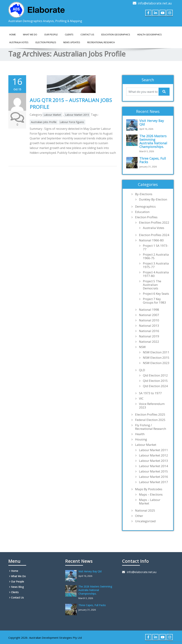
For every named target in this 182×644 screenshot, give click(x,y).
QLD (142, 370)
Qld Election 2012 (155, 375)
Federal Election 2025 (150, 420)
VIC (141, 399)
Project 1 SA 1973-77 (156, 247)
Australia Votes (154, 228)
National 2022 (149, 342)
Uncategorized (145, 521)
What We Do (30, 34)
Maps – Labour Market (150, 502)
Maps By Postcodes (149, 489)
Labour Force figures (72, 122)
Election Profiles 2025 (150, 415)
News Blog (17, 587)
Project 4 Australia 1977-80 (156, 274)
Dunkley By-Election (153, 199)
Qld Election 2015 (155, 381)
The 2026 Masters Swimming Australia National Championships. (153, 141)
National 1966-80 (151, 240)
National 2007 (149, 315)
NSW (142, 347)
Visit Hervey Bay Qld (152, 122)
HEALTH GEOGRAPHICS (149, 34)
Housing (141, 439)
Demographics (145, 207)
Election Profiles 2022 (154, 223)
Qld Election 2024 (155, 386)
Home (13, 34)
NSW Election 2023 (156, 363)
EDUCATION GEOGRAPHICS (116, 34)
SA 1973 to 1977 (150, 393)
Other (139, 516)
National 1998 (149, 310)
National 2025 (145, 511)
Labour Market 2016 (153, 477)
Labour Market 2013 (153, 461)
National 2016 (149, 331)
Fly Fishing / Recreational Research (151, 427)
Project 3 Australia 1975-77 (156, 265)
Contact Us (87, 34)
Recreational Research (101, 42)
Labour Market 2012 (153, 455)
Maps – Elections (151, 495)
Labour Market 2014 (153, 466)
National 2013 (149, 326)
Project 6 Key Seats (156, 294)
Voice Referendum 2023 (152, 406)
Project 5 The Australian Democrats (152, 285)
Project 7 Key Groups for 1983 (154, 301)
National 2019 (149, 336)
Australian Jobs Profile (44, 122)
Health (140, 434)
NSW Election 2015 (156, 358)
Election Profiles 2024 (154, 235)
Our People (51, 34)
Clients (69, 34)
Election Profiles (46, 42)
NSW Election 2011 (156, 352)
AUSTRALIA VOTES (19, 42)
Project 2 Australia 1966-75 (156, 256)
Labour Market (52, 115)
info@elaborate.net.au (155, 3)
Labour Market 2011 (153, 450)
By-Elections (144, 194)
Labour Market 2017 (153, 482)
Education (142, 212)
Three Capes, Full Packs (153, 160)
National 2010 (149, 320)
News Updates (72, 42)
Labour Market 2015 (77, 115)
